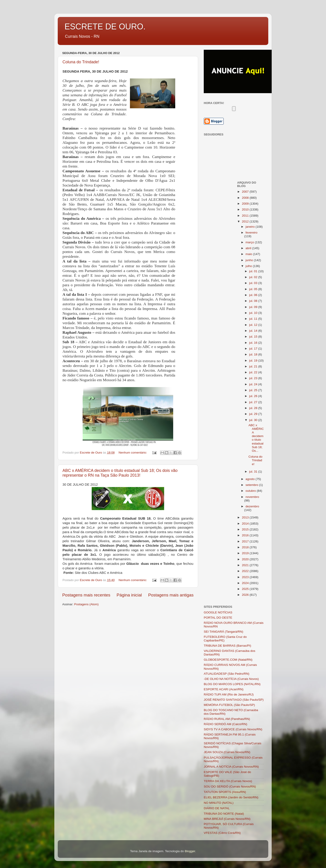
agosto (251, 479)
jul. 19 (254, 361)
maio (249, 254)
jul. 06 (254, 295)
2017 (246, 541)
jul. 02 (254, 277)
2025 (246, 589)
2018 (246, 547)
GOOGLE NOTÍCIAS (218, 612)
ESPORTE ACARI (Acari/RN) (224, 689)
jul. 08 (254, 301)
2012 (246, 221)
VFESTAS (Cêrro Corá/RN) (222, 833)
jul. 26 (254, 396)
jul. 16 (254, 343)
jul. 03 (254, 283)
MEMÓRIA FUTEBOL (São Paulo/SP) (229, 705)
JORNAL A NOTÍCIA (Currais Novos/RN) (231, 767)
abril (249, 248)
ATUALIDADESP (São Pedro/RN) (227, 674)
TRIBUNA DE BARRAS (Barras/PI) (227, 646)
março (250, 242)
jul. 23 (254, 378)
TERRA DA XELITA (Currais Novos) (228, 781)
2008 (246, 198)
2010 (246, 209)
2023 (246, 577)
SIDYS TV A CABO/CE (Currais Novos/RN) (233, 729)
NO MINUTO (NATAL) (219, 803)
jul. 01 (254, 271)
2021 (246, 565)
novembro (252, 497)
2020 (246, 559)
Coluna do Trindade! (81, 62)
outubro (251, 491)
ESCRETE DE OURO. (105, 27)
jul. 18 (254, 354)
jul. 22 (254, 372)
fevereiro (252, 233)
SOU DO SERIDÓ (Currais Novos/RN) (230, 786)
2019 (246, 553)
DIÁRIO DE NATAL (217, 808)
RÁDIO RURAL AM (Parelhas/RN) (227, 719)
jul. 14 (254, 331)
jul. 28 (254, 408)
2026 (246, 595)
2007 (246, 192)
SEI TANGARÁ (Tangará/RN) (223, 632)
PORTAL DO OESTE (218, 618)
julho (249, 266)
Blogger (190, 851)
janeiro (251, 227)
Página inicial (129, 595)
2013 (246, 517)
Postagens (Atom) (86, 604)
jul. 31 (254, 472)
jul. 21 (254, 366)
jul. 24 (254, 384)
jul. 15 (254, 337)
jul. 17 (254, 349)
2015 (246, 529)
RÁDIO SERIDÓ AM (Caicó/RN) (225, 724)
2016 (246, 535)
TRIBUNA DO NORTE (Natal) (224, 814)
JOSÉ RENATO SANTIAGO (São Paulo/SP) (234, 700)
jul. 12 (254, 325)
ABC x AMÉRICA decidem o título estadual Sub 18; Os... (256, 438)
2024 (246, 583)
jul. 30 (254, 420)
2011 (246, 216)
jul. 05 (254, 289)
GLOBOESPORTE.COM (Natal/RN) (228, 660)
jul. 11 (254, 319)
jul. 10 (254, 313)
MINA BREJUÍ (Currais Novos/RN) (227, 819)
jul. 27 (254, 402)
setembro (252, 485)
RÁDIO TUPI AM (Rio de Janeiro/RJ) (229, 694)
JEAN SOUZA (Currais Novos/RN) (227, 752)
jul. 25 (254, 390)
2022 (246, 571)
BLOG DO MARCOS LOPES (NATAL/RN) (232, 684)
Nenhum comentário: (133, 453)
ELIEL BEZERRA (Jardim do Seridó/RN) (231, 797)
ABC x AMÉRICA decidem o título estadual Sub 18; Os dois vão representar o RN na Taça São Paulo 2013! (120, 473)
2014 (246, 524)
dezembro (252, 506)
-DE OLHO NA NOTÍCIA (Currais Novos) (231, 679)
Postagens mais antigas (171, 595)
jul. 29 (254, 414)
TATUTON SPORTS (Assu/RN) (225, 792)
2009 (246, 204)
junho (250, 260)
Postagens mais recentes (86, 595)
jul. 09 (254, 307)
